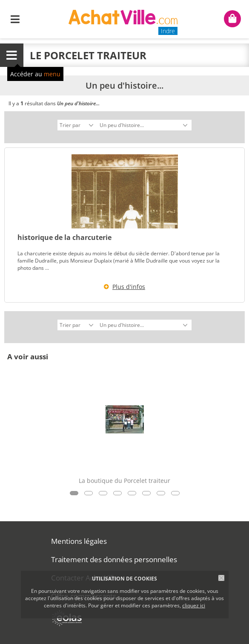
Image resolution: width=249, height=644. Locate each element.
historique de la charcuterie (64, 237)
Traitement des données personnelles (114, 559)
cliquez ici (194, 605)
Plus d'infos (129, 287)
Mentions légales (79, 541)
